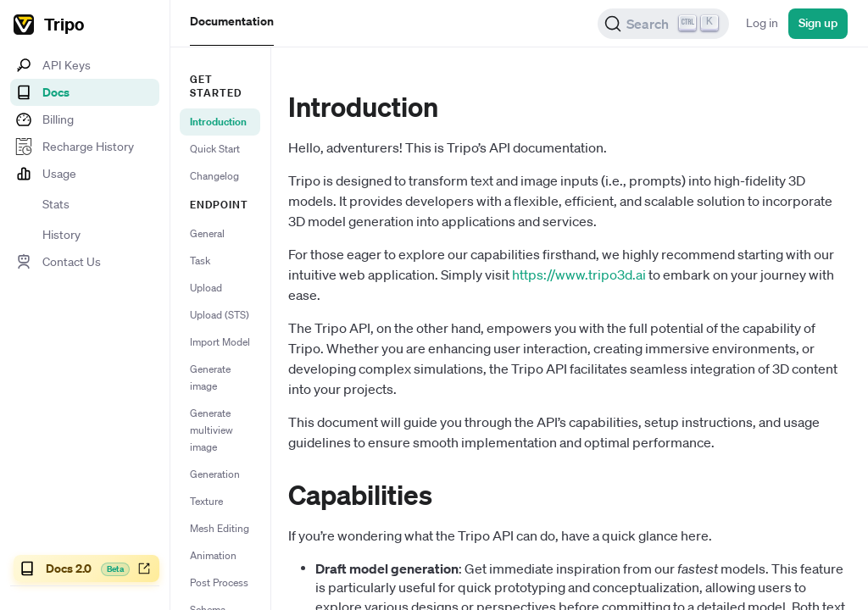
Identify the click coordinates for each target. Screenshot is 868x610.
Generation (215, 474)
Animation (213, 555)
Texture (206, 501)
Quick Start (215, 149)
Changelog (214, 176)
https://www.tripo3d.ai (579, 274)
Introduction (218, 122)
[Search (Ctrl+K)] (663, 24)
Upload (206, 288)
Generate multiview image (211, 430)
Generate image (210, 377)
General (207, 233)
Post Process (219, 582)
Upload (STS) (220, 315)
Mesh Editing (220, 528)
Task (200, 261)
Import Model (220, 342)
